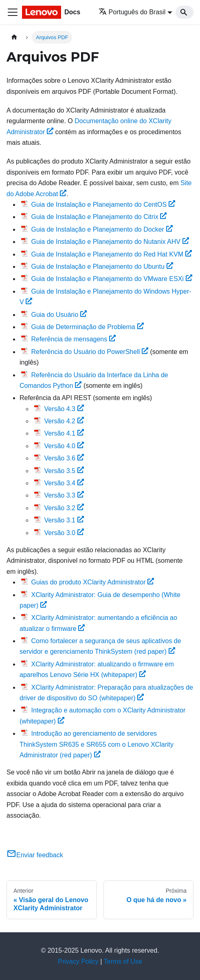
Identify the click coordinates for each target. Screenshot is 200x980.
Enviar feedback (35, 855)
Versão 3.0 (64, 533)
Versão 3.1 (64, 520)
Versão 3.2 (64, 508)
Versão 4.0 (64, 446)
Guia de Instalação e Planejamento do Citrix (99, 217)
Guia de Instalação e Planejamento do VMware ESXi (111, 279)
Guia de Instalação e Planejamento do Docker (102, 229)
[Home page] (14, 37)
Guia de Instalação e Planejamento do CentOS (103, 205)
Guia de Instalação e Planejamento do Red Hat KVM (111, 254)
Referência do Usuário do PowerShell (90, 352)
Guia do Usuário (59, 315)
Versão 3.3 (64, 495)
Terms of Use (123, 961)
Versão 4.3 (64, 409)
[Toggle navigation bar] (13, 12)
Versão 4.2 (64, 421)
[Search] (185, 12)
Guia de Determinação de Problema (87, 327)
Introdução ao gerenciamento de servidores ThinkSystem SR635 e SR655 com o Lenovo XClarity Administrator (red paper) (97, 744)
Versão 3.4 (64, 483)
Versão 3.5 (64, 471)
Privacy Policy (78, 961)
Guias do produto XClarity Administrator (92, 582)
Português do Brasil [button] (132, 12)
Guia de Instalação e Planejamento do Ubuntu (102, 267)
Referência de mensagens (73, 339)
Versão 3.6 (64, 458)
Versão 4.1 (64, 433)
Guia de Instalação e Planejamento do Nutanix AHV (110, 242)
